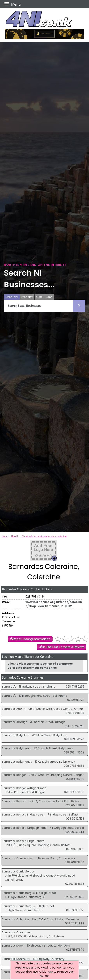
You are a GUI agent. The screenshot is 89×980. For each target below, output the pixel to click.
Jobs (49, 297)
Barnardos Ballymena (16, 748)
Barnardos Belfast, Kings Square (23, 841)
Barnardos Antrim (14, 709)
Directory (12, 297)
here (50, 972)
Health (15, 536)
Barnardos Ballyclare (16, 735)
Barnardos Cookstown (17, 932)
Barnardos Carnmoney (17, 858)
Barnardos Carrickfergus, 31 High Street (28, 906)
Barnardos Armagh (15, 722)
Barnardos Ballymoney (17, 762)
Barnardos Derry (13, 946)
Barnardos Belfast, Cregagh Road (24, 828)
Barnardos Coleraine (16, 919)
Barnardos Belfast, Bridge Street (23, 815)
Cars (39, 297)
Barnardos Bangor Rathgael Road (24, 788)
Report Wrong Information (32, 639)
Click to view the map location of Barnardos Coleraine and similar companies (40, 666)
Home (5, 536)
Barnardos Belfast (14, 801)
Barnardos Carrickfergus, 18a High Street (29, 893)
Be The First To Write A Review (63, 647)
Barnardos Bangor (14, 775)
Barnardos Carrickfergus (18, 871)
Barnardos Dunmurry (16, 959)
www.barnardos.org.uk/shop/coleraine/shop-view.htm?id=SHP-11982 (54, 604)
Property (27, 297)
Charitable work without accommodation (44, 536)
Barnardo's (9, 687)
